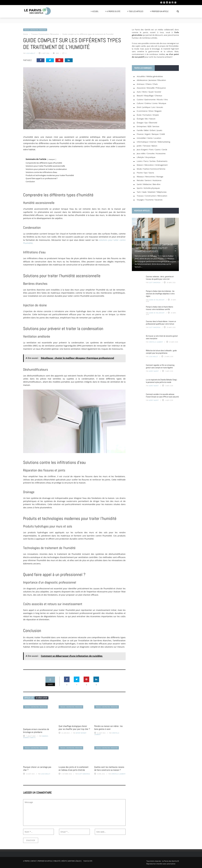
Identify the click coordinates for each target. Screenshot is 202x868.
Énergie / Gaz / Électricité (147, 123)
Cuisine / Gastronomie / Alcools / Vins (152, 99)
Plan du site (88, 861)
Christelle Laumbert (118, 774)
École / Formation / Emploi (148, 115)
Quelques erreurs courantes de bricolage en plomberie (36, 731)
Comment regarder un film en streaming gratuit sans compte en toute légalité (160, 366)
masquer (52, 159)
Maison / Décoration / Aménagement (152, 165)
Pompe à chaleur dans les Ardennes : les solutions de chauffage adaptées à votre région (160, 294)
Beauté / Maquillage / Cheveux (149, 96)
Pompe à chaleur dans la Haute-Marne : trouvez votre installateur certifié (160, 308)
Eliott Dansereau (84, 774)
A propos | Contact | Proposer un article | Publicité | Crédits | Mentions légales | (52, 861)
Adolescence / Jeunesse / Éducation (151, 80)
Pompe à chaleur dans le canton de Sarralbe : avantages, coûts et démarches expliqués (154, 248)
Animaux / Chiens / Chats (147, 84)
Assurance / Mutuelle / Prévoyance (151, 88)
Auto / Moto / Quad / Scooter (149, 92)
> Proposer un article (159, 11)
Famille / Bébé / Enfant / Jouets (149, 130)
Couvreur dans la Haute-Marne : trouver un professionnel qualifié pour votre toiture (161, 323)
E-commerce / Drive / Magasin (149, 111)
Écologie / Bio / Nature (146, 119)
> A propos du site (113, 11)
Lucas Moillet (31, 53)
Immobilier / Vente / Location (149, 138)
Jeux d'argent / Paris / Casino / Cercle (152, 150)
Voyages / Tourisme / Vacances (150, 200)
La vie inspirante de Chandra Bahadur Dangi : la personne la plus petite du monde (162, 381)
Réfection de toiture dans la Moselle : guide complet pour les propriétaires (161, 352)
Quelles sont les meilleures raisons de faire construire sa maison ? (109, 769)
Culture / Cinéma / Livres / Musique (151, 103)
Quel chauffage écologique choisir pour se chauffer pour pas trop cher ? (74, 728)
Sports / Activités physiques (148, 188)
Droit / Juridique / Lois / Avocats (150, 107)
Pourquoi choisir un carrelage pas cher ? (37, 769)
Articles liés (29, 698)
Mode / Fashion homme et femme (151, 169)
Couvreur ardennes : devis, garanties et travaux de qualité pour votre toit (160, 278)
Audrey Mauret (154, 371)
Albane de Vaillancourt (157, 300)
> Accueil (95, 11)
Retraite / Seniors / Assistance (149, 180)
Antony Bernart (81, 733)
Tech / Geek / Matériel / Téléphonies (152, 192)
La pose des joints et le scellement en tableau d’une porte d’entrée (74, 769)
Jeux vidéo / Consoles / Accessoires (151, 153)
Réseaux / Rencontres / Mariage (150, 177)
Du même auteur (42, 698)
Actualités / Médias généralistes (150, 76)
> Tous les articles (135, 11)
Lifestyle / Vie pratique (146, 157)
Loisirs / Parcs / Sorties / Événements (152, 161)
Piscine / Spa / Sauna (145, 173)
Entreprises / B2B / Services (148, 126)
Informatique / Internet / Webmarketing (153, 142)
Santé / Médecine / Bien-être (149, 184)
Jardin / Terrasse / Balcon (147, 146)
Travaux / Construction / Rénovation (35, 30)
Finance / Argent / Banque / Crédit (151, 134)
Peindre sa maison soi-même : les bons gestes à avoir (108, 728)
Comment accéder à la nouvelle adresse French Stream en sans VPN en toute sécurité (162, 395)
